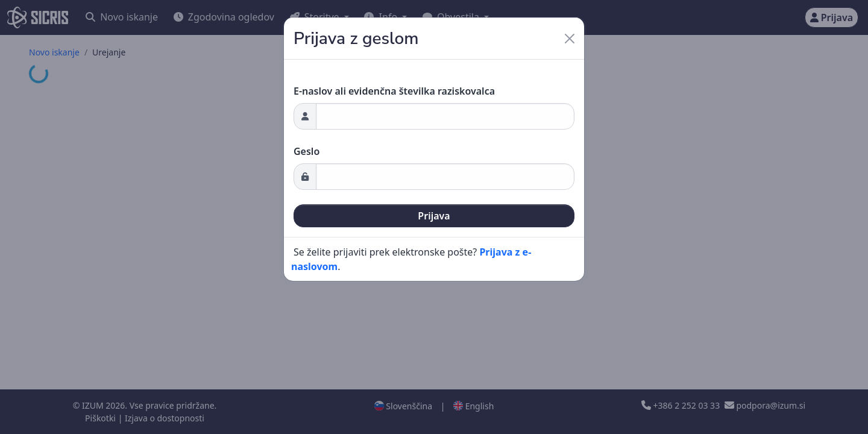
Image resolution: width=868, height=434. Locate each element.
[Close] (570, 39)
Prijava (434, 216)
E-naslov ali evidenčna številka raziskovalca (394, 91)
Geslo (307, 151)
